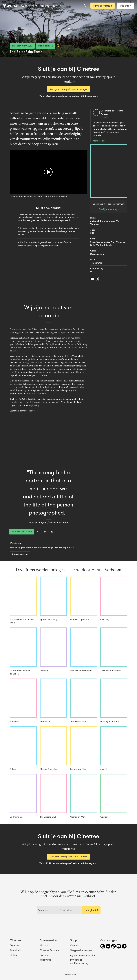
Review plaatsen (20, 554)
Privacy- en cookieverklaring (79, 962)
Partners (45, 955)
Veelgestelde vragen (81, 950)
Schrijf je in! (91, 910)
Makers (44, 946)
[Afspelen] (68, 28)
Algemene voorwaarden (83, 955)
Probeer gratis (103, 6)
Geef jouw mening (108, 209)
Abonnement (29, 6)
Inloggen (126, 6)
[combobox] (85, 6)
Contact (75, 946)
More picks (99, 141)
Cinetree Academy (50, 950)
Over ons (15, 946)
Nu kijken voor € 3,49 (22, 46)
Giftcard (15, 955)
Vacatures (45, 960)
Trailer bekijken (45, 46)
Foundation (16, 950)
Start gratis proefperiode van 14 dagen (68, 89)
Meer (45, 6)
